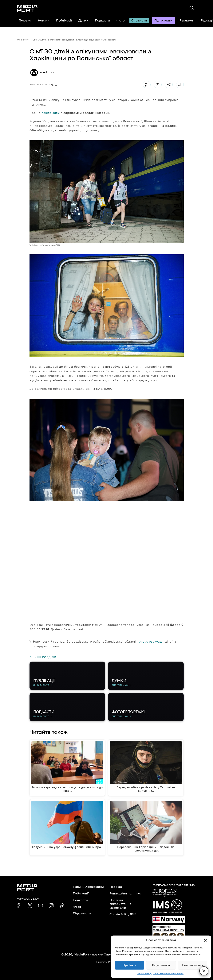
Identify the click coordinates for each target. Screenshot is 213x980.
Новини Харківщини (88, 887)
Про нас (116, 887)
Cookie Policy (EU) (123, 914)
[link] (19, 906)
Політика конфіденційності (168, 974)
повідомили (51, 113)
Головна (25, 21)
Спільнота (139, 21)
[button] (205, 940)
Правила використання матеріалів (120, 904)
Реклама (186, 21)
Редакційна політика (125, 894)
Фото (121, 21)
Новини (44, 21)
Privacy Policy (106, 962)
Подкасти (102, 21)
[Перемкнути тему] (204, 971)
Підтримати (163, 21)
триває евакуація (151, 642)
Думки (83, 21)
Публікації (64, 21)
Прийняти (130, 965)
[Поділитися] (169, 85)
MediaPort (23, 40)
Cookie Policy (144, 974)
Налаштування (193, 965)
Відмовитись (161, 965)
